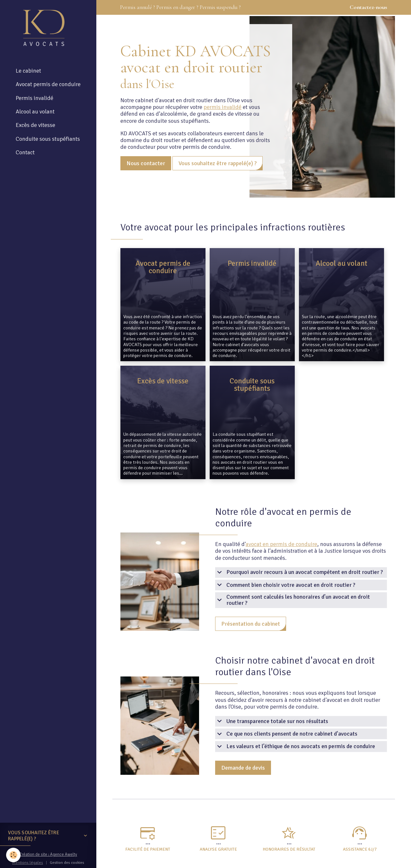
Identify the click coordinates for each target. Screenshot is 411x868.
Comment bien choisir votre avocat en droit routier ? (285, 585)
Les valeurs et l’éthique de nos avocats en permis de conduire (295, 747)
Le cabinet (28, 71)
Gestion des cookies (67, 863)
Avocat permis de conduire (48, 85)
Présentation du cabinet (251, 624)
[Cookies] (14, 855)
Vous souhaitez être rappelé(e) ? (218, 163)
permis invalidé (223, 107)
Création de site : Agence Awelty (48, 855)
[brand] (45, 28)
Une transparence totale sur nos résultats (272, 721)
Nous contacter (146, 163)
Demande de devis (243, 768)
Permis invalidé (35, 99)
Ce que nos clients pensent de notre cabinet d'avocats (286, 734)
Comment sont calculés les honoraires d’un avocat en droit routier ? (293, 600)
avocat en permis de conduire (281, 544)
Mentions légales (27, 863)
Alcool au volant (35, 112)
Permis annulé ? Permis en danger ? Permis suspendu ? (254, 7)
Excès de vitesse (35, 126)
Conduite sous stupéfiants (48, 139)
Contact (25, 153)
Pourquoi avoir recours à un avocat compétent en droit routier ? (299, 572)
